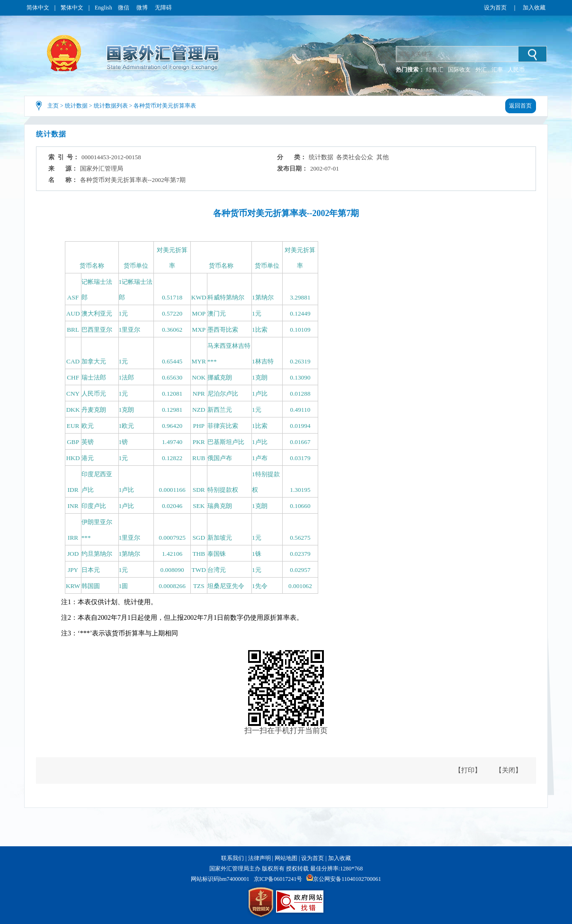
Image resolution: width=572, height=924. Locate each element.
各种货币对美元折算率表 (165, 106)
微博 (143, 8)
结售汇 (435, 70)
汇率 (497, 70)
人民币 (516, 70)
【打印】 (468, 770)
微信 (124, 8)
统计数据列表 (111, 106)
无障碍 (163, 8)
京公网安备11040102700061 (347, 879)
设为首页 (495, 8)
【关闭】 (509, 770)
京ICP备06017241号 (278, 879)
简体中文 (38, 8)
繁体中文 (72, 8)
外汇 (481, 70)
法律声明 (259, 858)
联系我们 (232, 858)
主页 (53, 106)
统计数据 (76, 106)
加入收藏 (534, 8)
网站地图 (286, 858)
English (103, 8)
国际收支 (459, 70)
